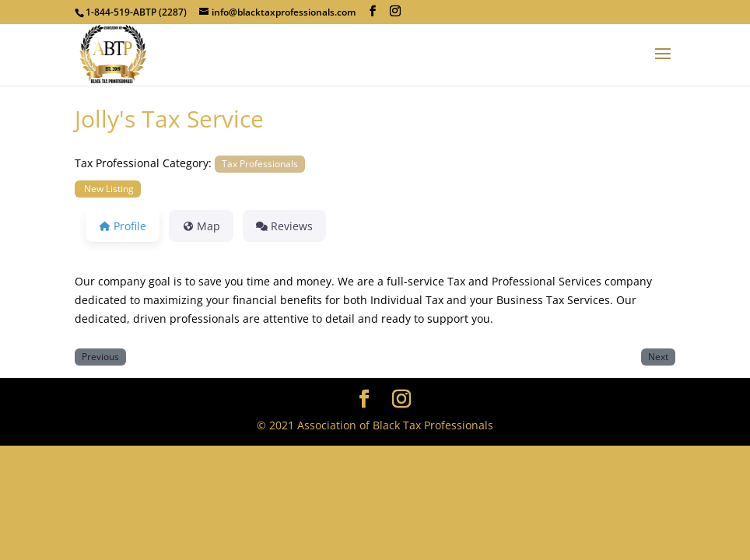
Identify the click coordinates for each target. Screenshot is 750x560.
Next (658, 356)
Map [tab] (201, 226)
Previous (100, 356)
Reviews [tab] (284, 226)
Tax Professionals (260, 163)
